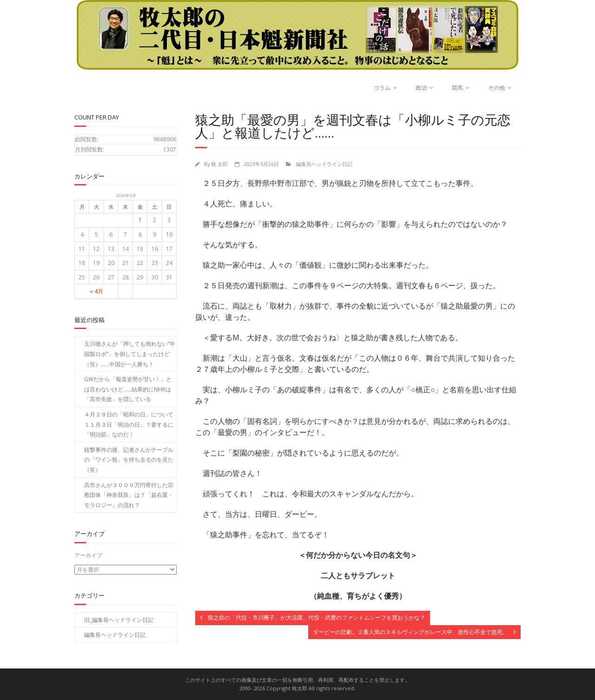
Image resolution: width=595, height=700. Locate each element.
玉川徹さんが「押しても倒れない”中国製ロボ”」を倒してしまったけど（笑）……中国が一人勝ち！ (130, 354)
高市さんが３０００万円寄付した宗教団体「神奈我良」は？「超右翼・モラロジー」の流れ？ (129, 495)
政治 (421, 88)
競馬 (457, 88)
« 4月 (96, 291)
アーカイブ (88, 555)
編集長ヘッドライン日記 (324, 164)
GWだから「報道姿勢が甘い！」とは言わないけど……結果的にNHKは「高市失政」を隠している (128, 389)
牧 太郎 (219, 164)
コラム (382, 88)
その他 (496, 88)
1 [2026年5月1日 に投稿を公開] (140, 220)
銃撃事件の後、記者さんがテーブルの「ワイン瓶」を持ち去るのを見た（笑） (129, 460)
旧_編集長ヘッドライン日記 (119, 619)
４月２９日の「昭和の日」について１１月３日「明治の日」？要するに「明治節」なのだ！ (129, 424)
